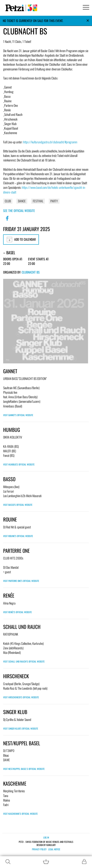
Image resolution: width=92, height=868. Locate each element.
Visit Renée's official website (17, 612)
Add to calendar (21, 240)
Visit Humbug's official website (19, 464)
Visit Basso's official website (18, 505)
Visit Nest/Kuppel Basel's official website (24, 769)
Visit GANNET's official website (18, 415)
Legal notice (54, 849)
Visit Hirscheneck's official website (21, 697)
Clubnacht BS (31, 272)
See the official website (19, 211)
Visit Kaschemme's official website (20, 814)
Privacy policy (39, 849)
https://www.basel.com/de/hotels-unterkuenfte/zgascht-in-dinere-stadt (45, 190)
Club (8, 201)
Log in (46, 837)
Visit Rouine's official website (18, 536)
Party (54, 201)
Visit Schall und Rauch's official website (24, 661)
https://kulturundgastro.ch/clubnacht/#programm (50, 142)
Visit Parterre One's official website (21, 581)
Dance (22, 201)
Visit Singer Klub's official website (21, 728)
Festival (38, 201)
